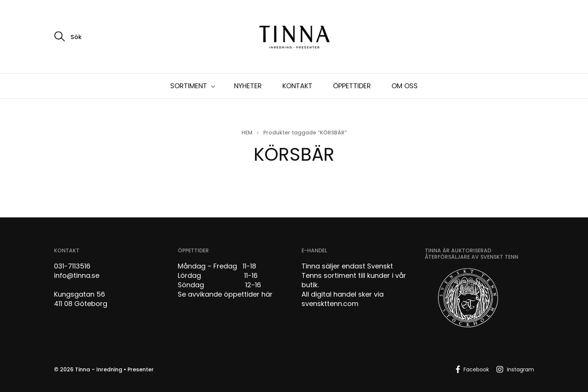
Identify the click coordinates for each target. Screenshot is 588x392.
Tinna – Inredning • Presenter (114, 369)
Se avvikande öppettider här (225, 294)
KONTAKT (297, 86)
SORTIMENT (189, 86)
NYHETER (248, 86)
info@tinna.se (77, 275)
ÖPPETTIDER (352, 86)
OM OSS (405, 86)
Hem (247, 133)
